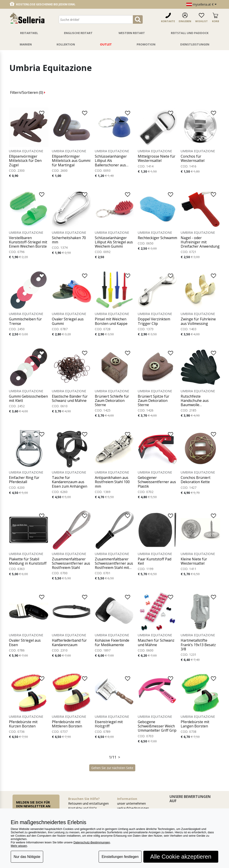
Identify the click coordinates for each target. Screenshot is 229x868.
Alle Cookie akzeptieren (181, 857)
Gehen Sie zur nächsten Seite (112, 768)
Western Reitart (132, 33)
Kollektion (66, 44)
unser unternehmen (131, 803)
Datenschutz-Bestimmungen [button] (92, 842)
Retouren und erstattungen (88, 803)
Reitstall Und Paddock (190, 33)
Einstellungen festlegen (120, 857)
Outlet (106, 44)
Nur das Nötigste (27, 857)
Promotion (146, 44)
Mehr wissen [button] (19, 846)
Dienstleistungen (195, 44)
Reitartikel (29, 33)
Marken (26, 44)
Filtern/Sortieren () (28, 92)
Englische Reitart (78, 33)
